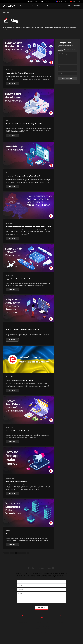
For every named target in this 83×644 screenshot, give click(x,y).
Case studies (58, 6)
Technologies (50, 6)
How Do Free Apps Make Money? (16, 482)
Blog (65, 6)
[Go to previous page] (4, 553)
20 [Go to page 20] (28, 553)
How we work (41, 6)
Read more (12, 84)
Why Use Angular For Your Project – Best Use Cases (22, 329)
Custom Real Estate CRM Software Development (21, 431)
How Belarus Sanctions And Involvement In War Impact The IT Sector (28, 227)
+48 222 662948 (77, 1)
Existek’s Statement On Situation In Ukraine (20, 380)
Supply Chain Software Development (18, 279)
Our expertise (31, 6)
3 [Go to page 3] (12, 553)
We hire (69, 6)
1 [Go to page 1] (6, 553)
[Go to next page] (30, 553)
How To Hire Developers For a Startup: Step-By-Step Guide (25, 124)
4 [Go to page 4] (14, 553)
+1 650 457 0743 (48, 1)
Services (23, 6)
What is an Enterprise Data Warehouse (18, 534)
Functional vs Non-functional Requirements (20, 73)
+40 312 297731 (62, 1)
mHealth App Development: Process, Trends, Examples (23, 176)
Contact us (77, 6)
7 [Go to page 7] (22, 553)
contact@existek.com (31, 1)
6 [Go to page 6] (20, 553)
